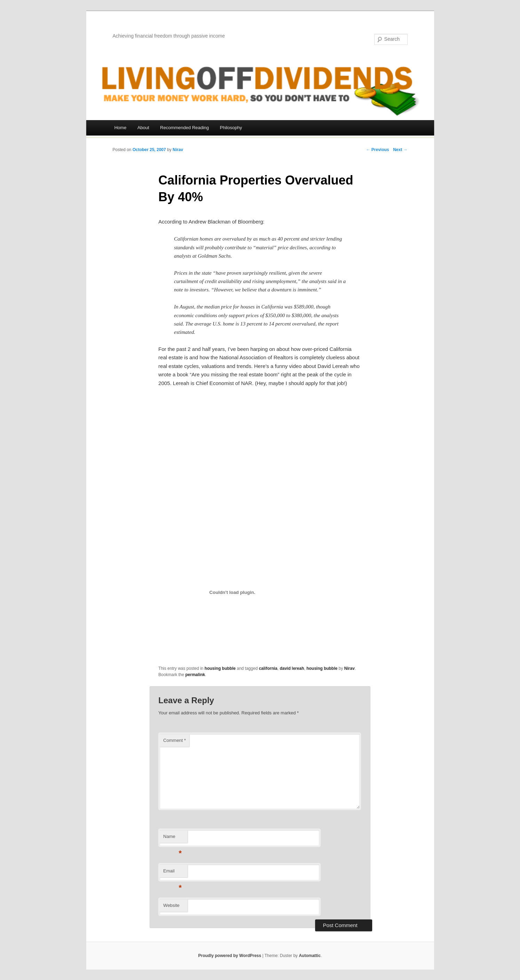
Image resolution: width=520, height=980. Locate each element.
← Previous (377, 150)
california (268, 668)
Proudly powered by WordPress (230, 956)
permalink (195, 675)
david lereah (292, 668)
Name (172, 838)
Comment (174, 740)
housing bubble (220, 668)
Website (171, 905)
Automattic (310, 956)
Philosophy (231, 128)
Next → (400, 150)
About (143, 128)
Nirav (178, 150)
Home (121, 128)
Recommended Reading (184, 128)
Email (172, 873)
